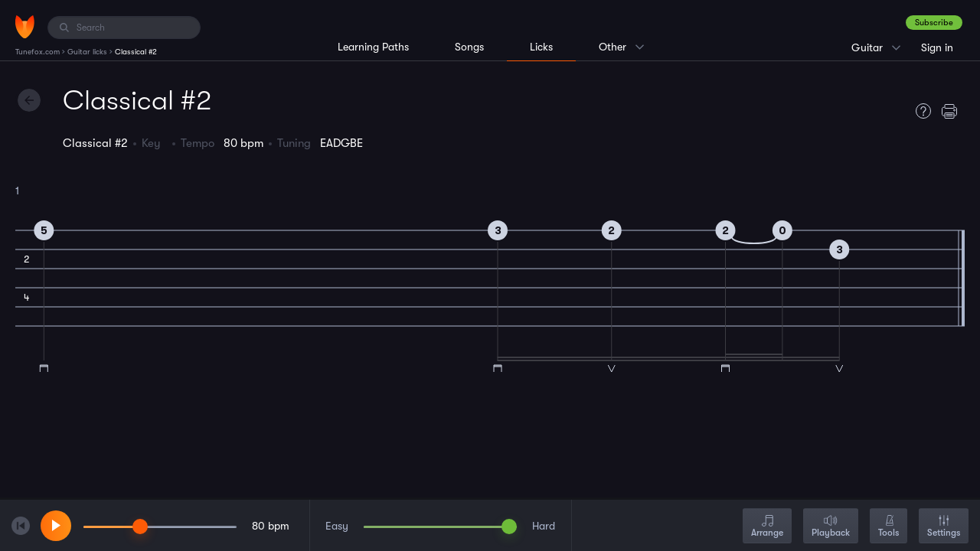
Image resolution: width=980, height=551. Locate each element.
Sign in (937, 47)
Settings (944, 527)
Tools (889, 527)
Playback (831, 527)
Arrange (767, 527)
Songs (469, 47)
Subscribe (934, 23)
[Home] (25, 27)
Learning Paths (373, 47)
